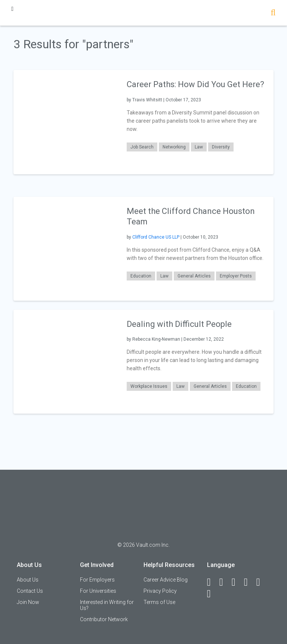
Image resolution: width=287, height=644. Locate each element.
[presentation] (65, 122)
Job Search (142, 147)
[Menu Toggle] (12, 9)
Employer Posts (236, 276)
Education (141, 276)
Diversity (221, 147)
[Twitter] (237, 582)
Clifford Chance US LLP (156, 237)
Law (199, 147)
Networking (174, 147)
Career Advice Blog (166, 580)
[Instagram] (249, 582)
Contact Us (30, 591)
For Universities (98, 591)
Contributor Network (104, 619)
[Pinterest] (262, 582)
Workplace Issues (149, 386)
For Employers (97, 580)
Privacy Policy (160, 591)
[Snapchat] (212, 594)
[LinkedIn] (225, 582)
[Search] (273, 13)
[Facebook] (212, 582)
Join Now (28, 602)
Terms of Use (159, 602)
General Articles (194, 276)
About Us (28, 580)
